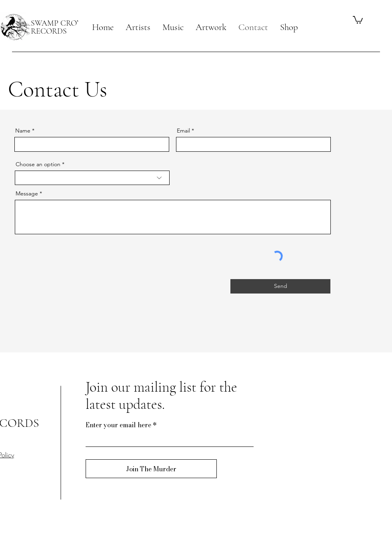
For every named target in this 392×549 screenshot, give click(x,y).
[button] (138, 27)
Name (23, 131)
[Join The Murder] (151, 469)
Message (27, 193)
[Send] (280, 286)
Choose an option (38, 164)
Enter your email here (118, 425)
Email (183, 131)
